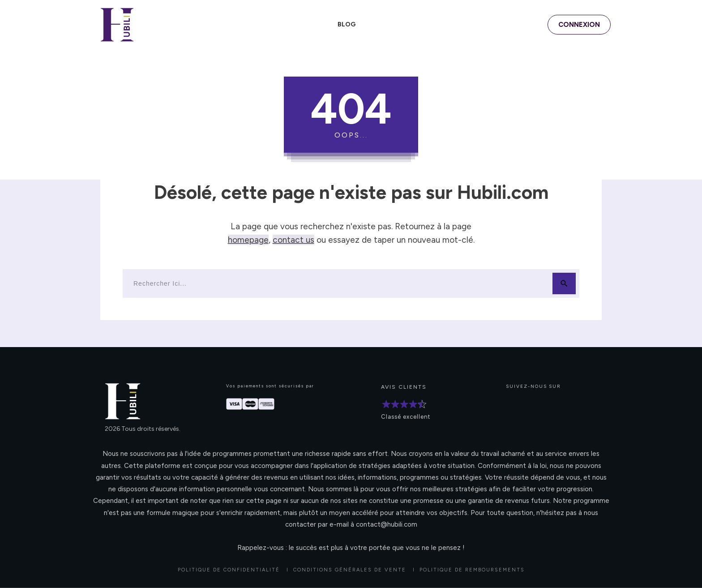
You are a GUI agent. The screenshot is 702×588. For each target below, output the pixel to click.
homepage (248, 240)
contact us (293, 240)
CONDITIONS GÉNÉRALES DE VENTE (350, 570)
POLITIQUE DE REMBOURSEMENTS (472, 570)
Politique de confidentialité (229, 570)
